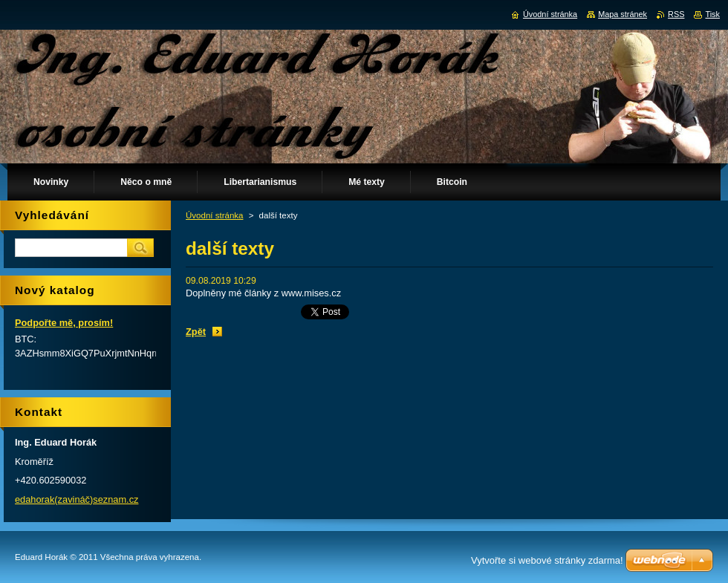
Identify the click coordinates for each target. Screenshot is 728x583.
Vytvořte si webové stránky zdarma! (547, 560)
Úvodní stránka (214, 215)
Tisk (712, 14)
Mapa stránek (623, 14)
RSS (676, 14)
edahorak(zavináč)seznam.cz (77, 499)
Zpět (196, 332)
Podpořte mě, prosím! (64, 323)
